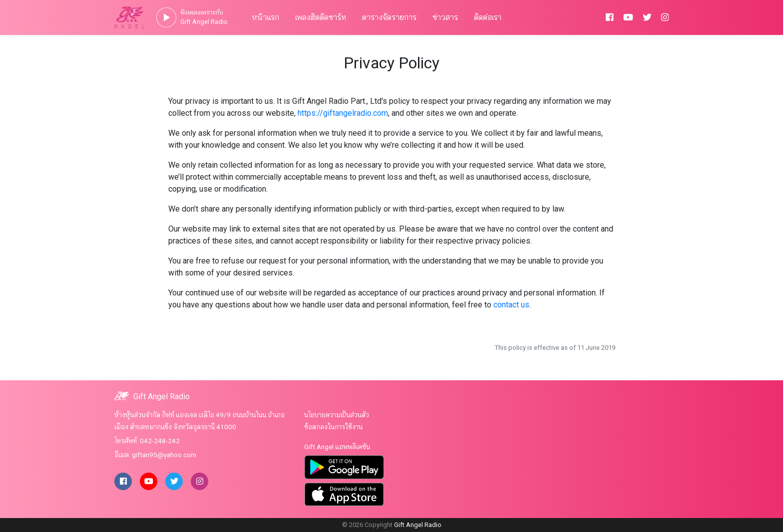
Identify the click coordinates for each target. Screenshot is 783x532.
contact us (511, 305)
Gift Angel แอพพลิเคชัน (337, 447)
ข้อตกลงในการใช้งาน (333, 427)
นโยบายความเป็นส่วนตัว (337, 415)
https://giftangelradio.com (343, 113)
